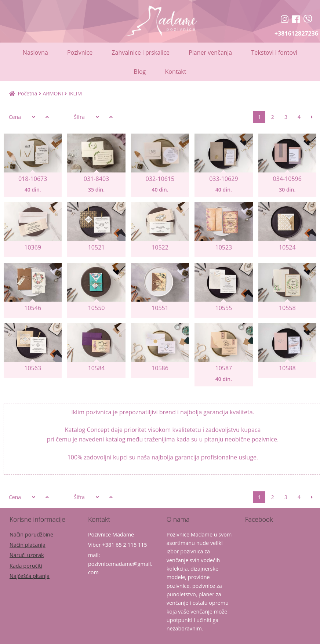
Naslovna (35, 52)
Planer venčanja (210, 52)
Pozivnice (80, 52)
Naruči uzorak (27, 555)
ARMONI (53, 93)
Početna (28, 93)
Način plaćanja (28, 545)
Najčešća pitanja (30, 576)
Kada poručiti (26, 566)
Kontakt (175, 72)
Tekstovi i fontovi (274, 52)
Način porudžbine (31, 534)
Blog (140, 72)
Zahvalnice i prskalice (141, 52)
